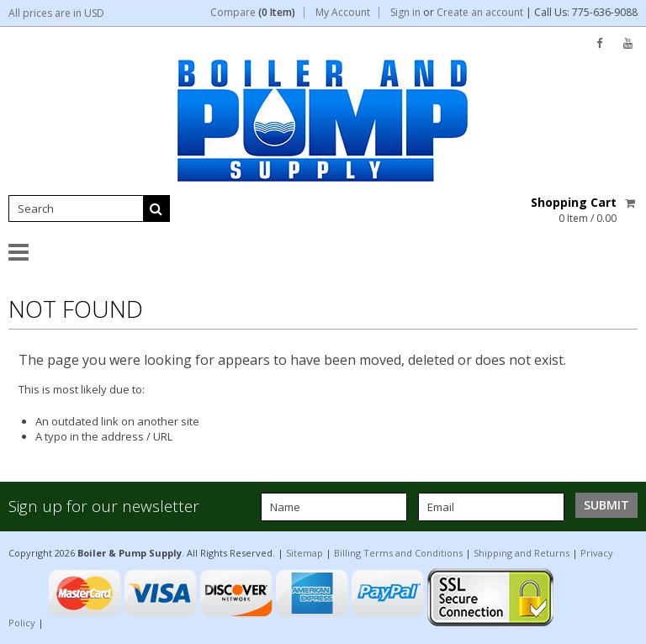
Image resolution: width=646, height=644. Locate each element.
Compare (253, 13)
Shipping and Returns (522, 553)
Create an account (480, 13)
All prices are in (56, 13)
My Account (343, 13)
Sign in (405, 13)
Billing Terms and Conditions (398, 553)
